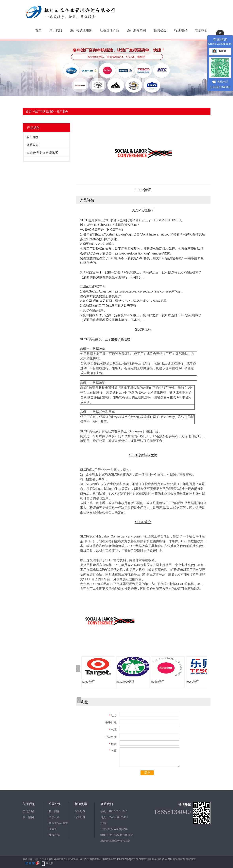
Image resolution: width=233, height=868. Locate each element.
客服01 (219, 51)
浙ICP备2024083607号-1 (117, 859)
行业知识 (181, 30)
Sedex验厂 (158, 682)
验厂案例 (28, 817)
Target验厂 (88, 682)
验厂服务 (62, 111)
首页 (38, 30)
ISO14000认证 (125, 682)
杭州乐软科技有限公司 (92, 859)
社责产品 (54, 835)
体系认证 (33, 145)
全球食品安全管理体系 (42, 153)
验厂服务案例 (136, 30)
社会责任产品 (109, 30)
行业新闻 (80, 817)
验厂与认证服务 (81, 30)
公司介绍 (28, 811)
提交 (147, 773)
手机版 (50, 863)
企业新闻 (80, 811)
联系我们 (201, 30)
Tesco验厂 (192, 682)
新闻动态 (160, 30)
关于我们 (56, 30)
